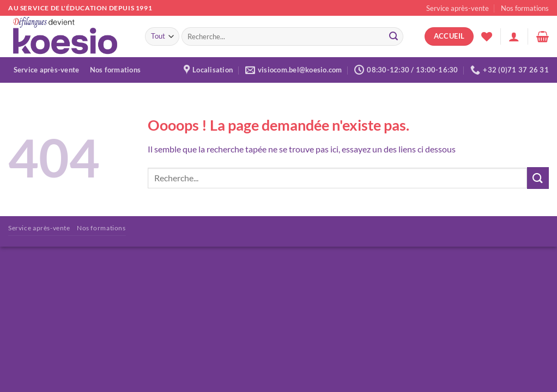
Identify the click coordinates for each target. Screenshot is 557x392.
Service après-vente (458, 8)
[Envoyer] (393, 36)
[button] (514, 36)
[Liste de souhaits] (487, 36)
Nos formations (525, 8)
